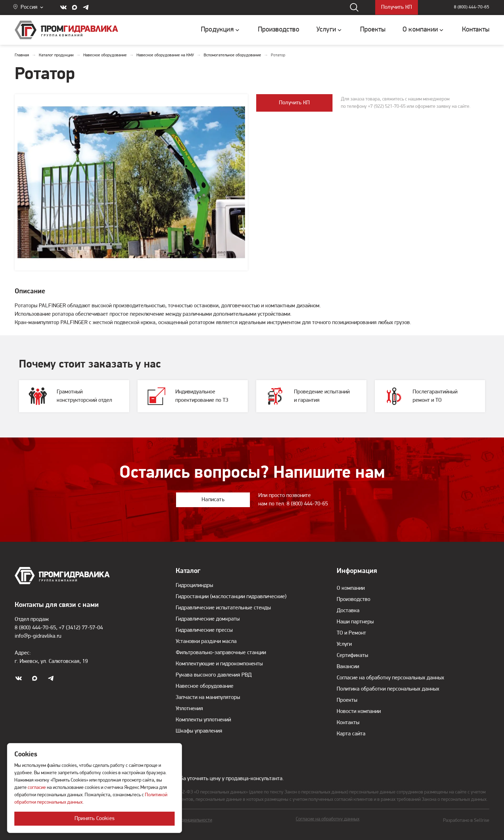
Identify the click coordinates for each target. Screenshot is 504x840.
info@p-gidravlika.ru (38, 636)
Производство (353, 600)
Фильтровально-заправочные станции (221, 653)
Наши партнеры (355, 622)
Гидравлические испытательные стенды (223, 608)
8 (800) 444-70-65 (472, 8)
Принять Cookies (94, 819)
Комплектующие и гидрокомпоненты (219, 664)
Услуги (344, 644)
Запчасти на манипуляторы (208, 698)
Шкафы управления (199, 731)
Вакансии (348, 667)
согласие (37, 788)
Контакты (348, 723)
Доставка (348, 611)
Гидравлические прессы (204, 630)
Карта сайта (351, 734)
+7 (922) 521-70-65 (387, 107)
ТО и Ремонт (351, 633)
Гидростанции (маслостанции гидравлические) (231, 597)
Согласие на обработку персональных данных (390, 678)
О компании (351, 588)
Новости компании (359, 712)
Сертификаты (352, 656)
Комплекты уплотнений (203, 720)
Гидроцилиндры (194, 586)
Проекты (347, 700)
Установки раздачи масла (206, 642)
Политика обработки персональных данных (388, 689)
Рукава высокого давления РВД (214, 675)
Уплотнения (189, 709)
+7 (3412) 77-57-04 (81, 628)
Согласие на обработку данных (328, 819)
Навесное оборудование (205, 686)
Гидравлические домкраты (208, 619)
